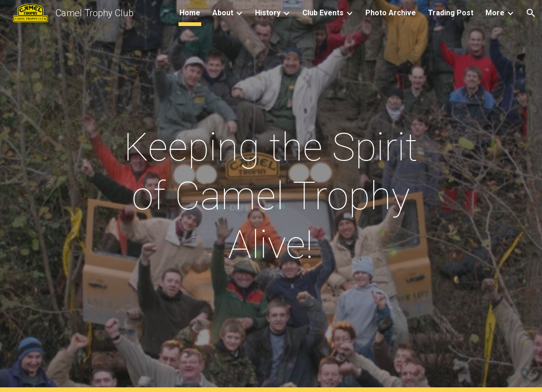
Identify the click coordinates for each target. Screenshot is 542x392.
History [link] (268, 13)
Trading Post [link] (451, 13)
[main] (271, 196)
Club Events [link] (323, 13)
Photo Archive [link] (391, 13)
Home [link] (190, 13)
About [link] (223, 13)
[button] (531, 13)
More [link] (495, 13)
